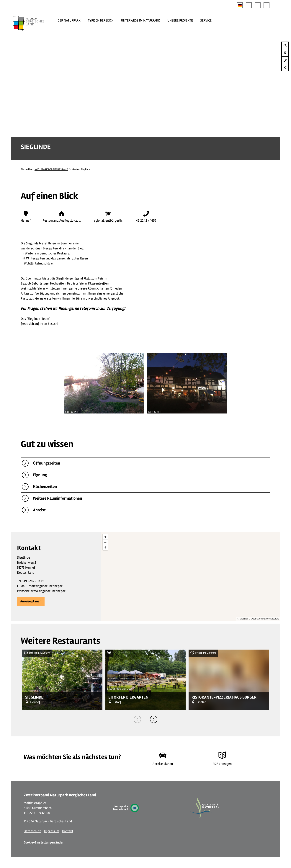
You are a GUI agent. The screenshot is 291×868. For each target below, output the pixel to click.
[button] (249, 5)
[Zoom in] (105, 537)
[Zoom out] (105, 542)
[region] (190, 576)
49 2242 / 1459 (146, 220)
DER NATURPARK (69, 20)
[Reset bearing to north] (105, 548)
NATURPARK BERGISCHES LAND (51, 169)
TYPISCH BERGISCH (101, 20)
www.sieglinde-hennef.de (48, 591)
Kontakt (68, 831)
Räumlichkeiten (98, 288)
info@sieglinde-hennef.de (45, 586)
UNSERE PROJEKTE (180, 20)
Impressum (52, 831)
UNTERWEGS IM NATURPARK (140, 20)
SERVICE (206, 20)
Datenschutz (32, 831)
